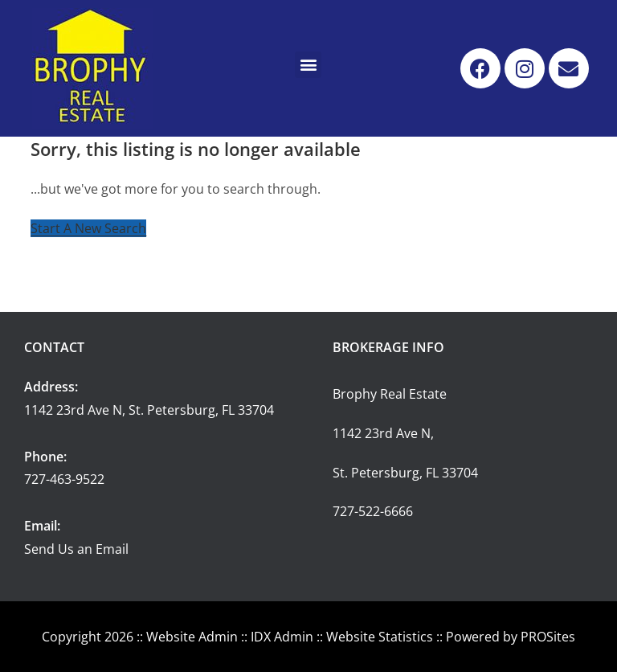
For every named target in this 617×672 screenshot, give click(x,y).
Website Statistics (380, 637)
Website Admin (192, 637)
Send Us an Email (76, 549)
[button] (308, 65)
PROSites (548, 637)
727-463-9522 (64, 479)
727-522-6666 (373, 511)
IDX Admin (282, 637)
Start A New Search (88, 228)
